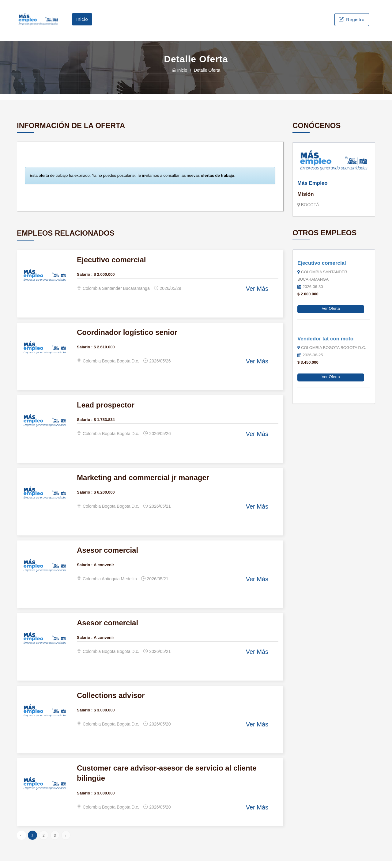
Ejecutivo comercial (322, 270)
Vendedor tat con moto (325, 346)
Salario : (85, 282)
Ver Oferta (331, 316)
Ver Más (257, 296)
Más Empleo (313, 190)
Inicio (82, 23)
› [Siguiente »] (66, 843)
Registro (352, 23)
